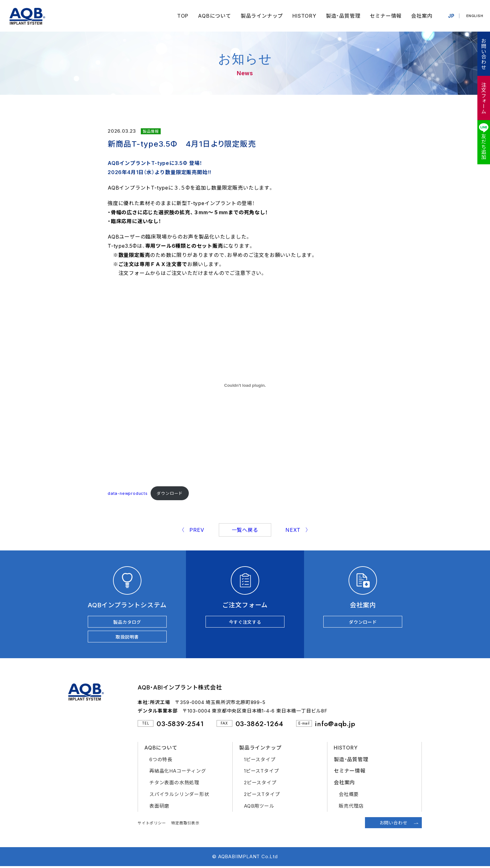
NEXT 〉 (297, 530)
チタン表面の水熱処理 (174, 784)
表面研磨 (159, 807)
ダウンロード (170, 493)
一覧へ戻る (245, 530)
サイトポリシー (152, 825)
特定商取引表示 (185, 825)
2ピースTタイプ (262, 796)
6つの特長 (161, 761)
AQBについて (213, 16)
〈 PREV (193, 530)
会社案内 (420, 16)
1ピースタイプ (260, 761)
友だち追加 (483, 147)
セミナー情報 (384, 16)
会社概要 (349, 796)
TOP (181, 16)
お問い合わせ (483, 54)
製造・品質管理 (341, 16)
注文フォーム (483, 98)
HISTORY (302, 16)
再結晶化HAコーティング (178, 773)
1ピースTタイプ (261, 773)
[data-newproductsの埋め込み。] (245, 385)
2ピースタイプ (260, 784)
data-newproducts (128, 493)
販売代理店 (351, 807)
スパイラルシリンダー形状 (179, 796)
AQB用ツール (259, 807)
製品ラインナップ (260, 16)
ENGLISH (474, 16)
